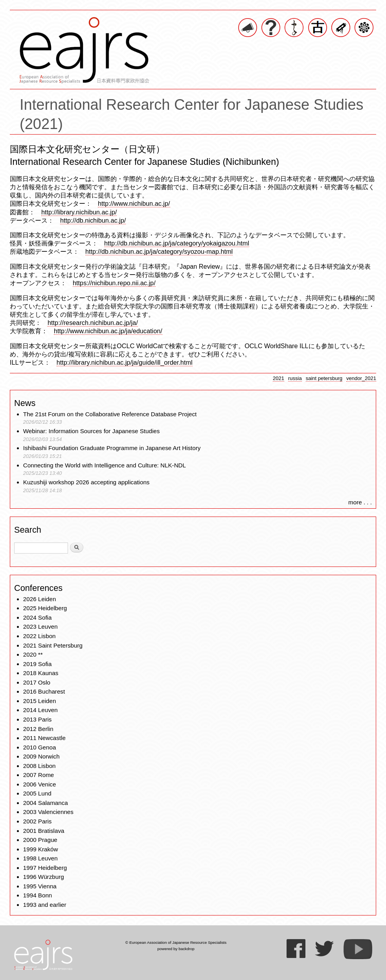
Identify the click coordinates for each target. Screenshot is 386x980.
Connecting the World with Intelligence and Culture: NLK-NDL (105, 465)
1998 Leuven (40, 858)
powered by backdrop (176, 949)
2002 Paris (38, 821)
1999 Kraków (41, 849)
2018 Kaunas (41, 673)
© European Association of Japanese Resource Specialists (176, 942)
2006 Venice (40, 784)
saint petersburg (324, 378)
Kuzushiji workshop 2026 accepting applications (86, 482)
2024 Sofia (38, 617)
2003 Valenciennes (48, 812)
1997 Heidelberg (45, 868)
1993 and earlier (45, 905)
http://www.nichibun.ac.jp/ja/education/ (108, 331)
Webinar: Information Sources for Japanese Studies (92, 431)
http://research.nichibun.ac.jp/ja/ (93, 323)
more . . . (360, 502)
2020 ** (33, 654)
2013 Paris (38, 719)
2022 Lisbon (40, 636)
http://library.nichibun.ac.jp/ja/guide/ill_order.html (125, 362)
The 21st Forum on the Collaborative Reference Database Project (110, 414)
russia (295, 378)
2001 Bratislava (44, 831)
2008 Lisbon (40, 766)
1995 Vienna (40, 886)
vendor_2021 (361, 378)
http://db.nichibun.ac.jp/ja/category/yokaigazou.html (177, 243)
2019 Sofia (38, 664)
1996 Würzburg (44, 877)
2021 (278, 378)
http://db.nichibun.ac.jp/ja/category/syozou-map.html (159, 251)
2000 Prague (40, 840)
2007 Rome (39, 775)
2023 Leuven (40, 627)
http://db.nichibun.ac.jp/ (93, 220)
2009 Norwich (41, 756)
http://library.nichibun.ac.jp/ (79, 212)
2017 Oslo (37, 682)
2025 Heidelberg (45, 608)
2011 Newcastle (44, 738)
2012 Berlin (38, 729)
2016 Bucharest (44, 691)
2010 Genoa (40, 747)
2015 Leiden (40, 701)
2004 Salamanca (46, 803)
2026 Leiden (40, 599)
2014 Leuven (40, 710)
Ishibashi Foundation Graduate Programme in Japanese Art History (113, 448)
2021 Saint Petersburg (53, 645)
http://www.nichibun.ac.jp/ (134, 203)
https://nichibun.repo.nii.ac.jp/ (114, 283)
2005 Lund (37, 793)
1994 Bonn (38, 895)
